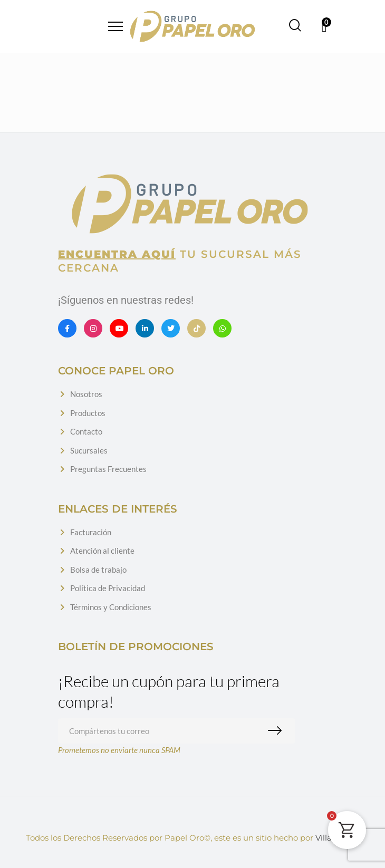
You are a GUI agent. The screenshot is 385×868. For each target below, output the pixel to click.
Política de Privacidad (108, 588)
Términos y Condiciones (111, 607)
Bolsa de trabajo (98, 570)
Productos (88, 413)
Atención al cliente (102, 551)
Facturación (91, 532)
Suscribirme (277, 731)
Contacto (86, 431)
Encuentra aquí (117, 254)
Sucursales (89, 450)
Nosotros (86, 394)
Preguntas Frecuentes (108, 469)
